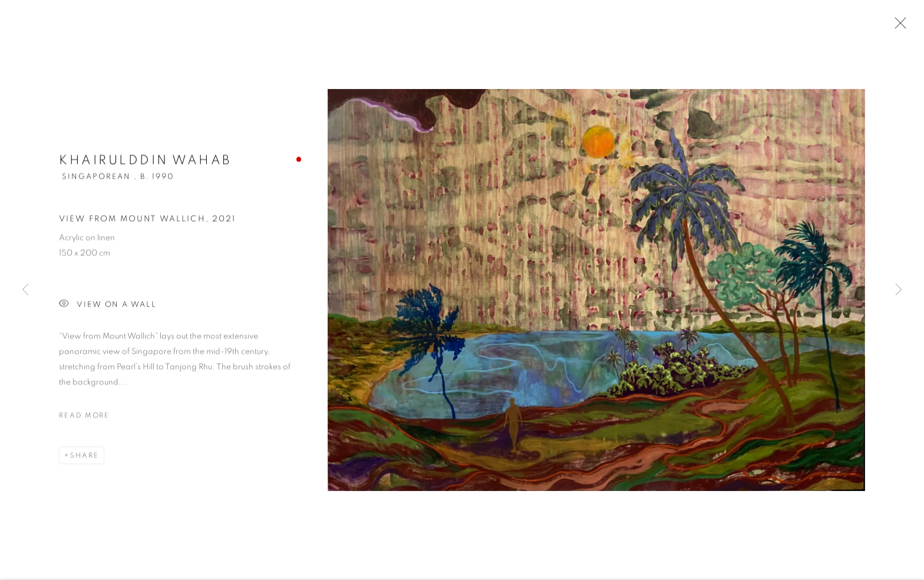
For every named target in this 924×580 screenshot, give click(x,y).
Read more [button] (84, 417)
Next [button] (899, 290)
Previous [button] (25, 290)
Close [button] (897, 27)
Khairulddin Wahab (145, 162)
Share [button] (85, 457)
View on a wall (108, 306)
